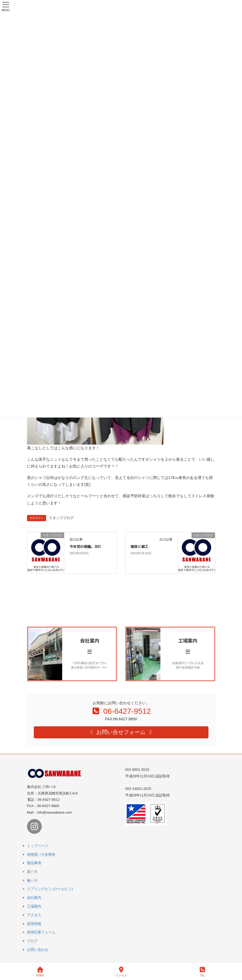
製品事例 (34, 863)
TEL (202, 972)
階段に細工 (140, 547)
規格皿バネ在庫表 (41, 854)
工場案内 (34, 906)
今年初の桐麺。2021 (85, 547)
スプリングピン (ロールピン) (50, 889)
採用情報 (34, 924)
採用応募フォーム (41, 932)
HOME (40, 972)
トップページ (38, 846)
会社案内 (34, 897)
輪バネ (32, 880)
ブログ (32, 941)
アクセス (34, 915)
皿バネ (32, 872)
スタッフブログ (61, 518)
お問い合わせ (38, 950)
